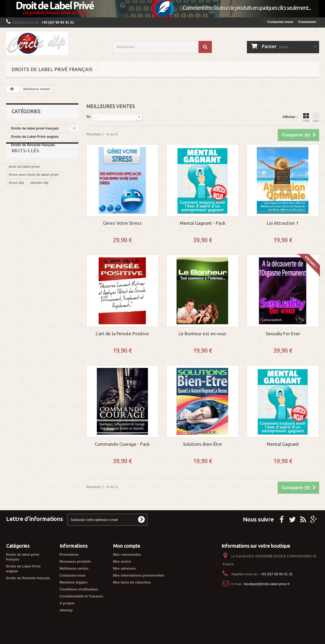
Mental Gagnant (283, 444)
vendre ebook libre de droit (31, 230)
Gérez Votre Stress (122, 223)
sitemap (66, 610)
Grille (306, 117)
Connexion (307, 22)
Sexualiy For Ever (283, 334)
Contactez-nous (280, 22)
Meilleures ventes (74, 568)
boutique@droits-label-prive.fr (267, 584)
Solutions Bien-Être (202, 444)
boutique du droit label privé (32, 206)
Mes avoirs (122, 561)
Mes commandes (127, 555)
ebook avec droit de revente (32, 238)
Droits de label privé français (52, 69)
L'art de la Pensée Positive (122, 334)
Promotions (69, 555)
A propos (67, 603)
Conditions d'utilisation (79, 589)
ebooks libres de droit (27, 222)
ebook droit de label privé (30, 214)
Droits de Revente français (33, 145)
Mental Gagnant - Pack (203, 223)
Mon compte (127, 546)
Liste (316, 117)
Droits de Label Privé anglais (35, 137)
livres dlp (16, 198)
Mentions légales (74, 582)
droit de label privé (24, 182)
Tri (89, 117)
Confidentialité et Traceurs (81, 596)
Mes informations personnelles (139, 575)
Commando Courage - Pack (122, 444)
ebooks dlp (39, 198)
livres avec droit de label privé (34, 190)
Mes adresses (125, 568)
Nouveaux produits (75, 561)
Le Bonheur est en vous (202, 334)
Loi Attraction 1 (283, 223)
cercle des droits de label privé (34, 246)
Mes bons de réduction (132, 582)
